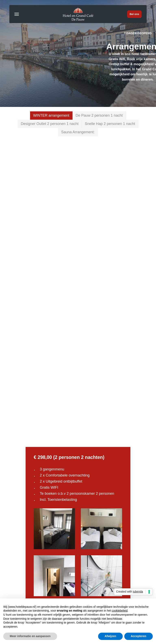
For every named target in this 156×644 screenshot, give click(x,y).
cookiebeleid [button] (120, 611)
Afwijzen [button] (110, 636)
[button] (17, 14)
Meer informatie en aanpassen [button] (30, 636)
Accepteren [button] (139, 636)
